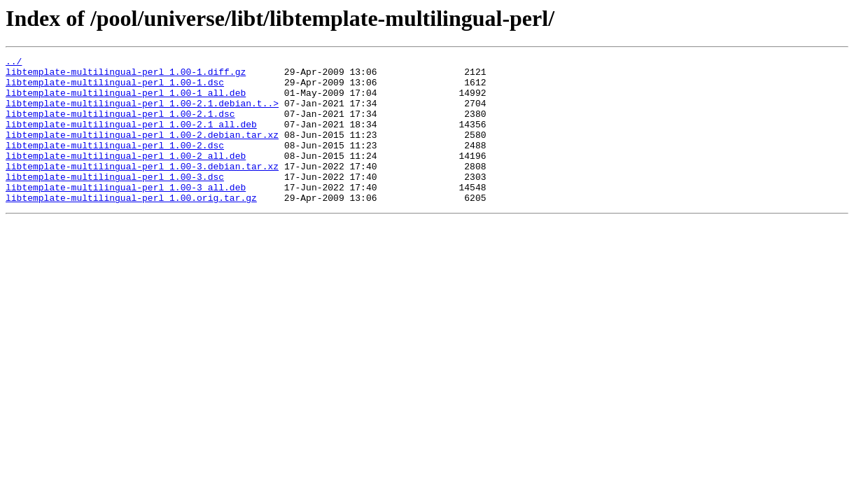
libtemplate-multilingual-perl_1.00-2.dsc (115, 164)
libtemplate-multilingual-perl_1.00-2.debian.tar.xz (142, 151)
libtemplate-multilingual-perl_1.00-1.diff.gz (126, 76)
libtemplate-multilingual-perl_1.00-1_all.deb (126, 101)
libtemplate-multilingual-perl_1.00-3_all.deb (126, 214)
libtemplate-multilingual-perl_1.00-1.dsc (115, 88)
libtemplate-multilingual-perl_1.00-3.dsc (115, 202)
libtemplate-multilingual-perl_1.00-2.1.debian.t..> (142, 113)
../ (14, 63)
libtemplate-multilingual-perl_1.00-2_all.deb (126, 176)
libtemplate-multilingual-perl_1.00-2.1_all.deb (131, 139)
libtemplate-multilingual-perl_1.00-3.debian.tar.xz (142, 189)
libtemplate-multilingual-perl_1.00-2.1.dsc (120, 126)
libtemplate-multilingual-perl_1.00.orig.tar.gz (131, 227)
